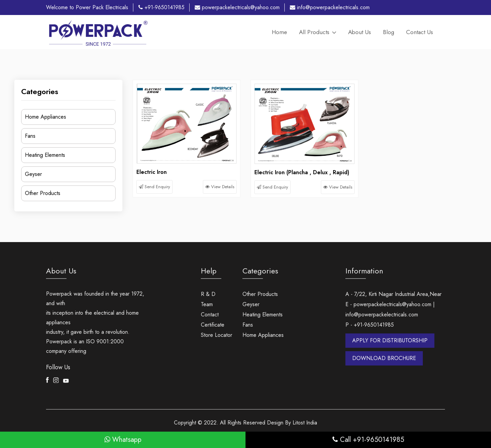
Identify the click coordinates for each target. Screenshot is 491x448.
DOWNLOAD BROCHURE (384, 358)
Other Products (43, 193)
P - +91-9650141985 (370, 325)
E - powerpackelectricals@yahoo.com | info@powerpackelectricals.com (390, 309)
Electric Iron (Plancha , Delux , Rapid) (302, 172)
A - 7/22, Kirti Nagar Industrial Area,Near (393, 294)
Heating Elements (45, 155)
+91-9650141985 (161, 7)
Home (279, 32)
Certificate (213, 325)
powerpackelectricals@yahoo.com (237, 7)
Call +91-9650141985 (368, 440)
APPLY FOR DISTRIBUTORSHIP (390, 340)
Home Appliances (46, 117)
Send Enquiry (154, 187)
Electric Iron (152, 172)
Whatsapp (123, 440)
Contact (210, 315)
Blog (389, 32)
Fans (30, 136)
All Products (318, 32)
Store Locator (217, 335)
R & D (208, 294)
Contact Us (420, 32)
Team (207, 304)
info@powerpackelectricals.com (330, 7)
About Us (360, 32)
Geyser (33, 174)
